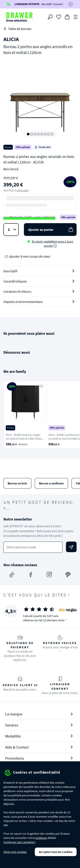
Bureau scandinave (51, 483)
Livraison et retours (17, 291)
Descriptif (10, 271)
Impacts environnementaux (23, 302)
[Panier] (67, 17)
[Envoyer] (71, 547)
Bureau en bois (17, 483)
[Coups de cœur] (59, 17)
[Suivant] (71, 415)
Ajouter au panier (51, 230)
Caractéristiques (15, 281)
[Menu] (76, 17)
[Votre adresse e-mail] (33, 547)
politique (41, 838)
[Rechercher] (50, 17)
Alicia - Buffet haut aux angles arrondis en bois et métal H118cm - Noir (25, 439)
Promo (8, 147)
